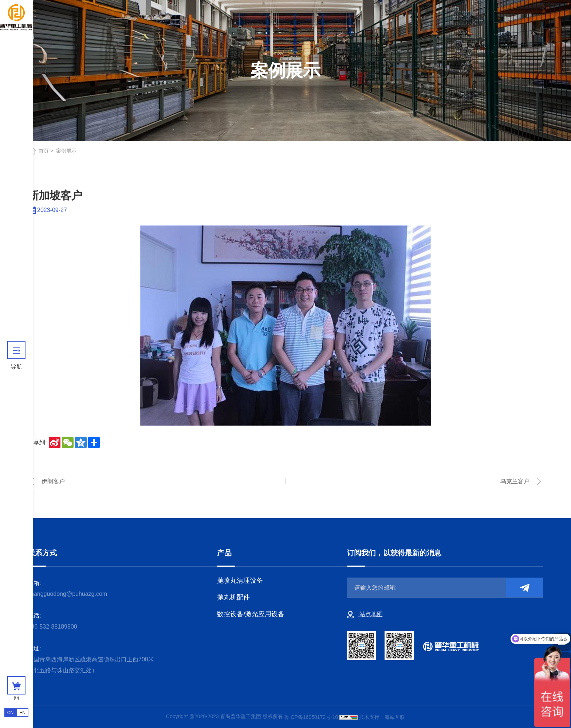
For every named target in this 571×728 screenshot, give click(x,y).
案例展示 (66, 151)
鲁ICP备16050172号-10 (311, 717)
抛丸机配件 (233, 597)
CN (10, 713)
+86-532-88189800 (52, 627)
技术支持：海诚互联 (382, 717)
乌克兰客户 (515, 481)
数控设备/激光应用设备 (251, 614)
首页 (44, 151)
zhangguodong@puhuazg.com (67, 594)
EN (22, 713)
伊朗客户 (53, 481)
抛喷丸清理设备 (240, 581)
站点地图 (365, 615)
